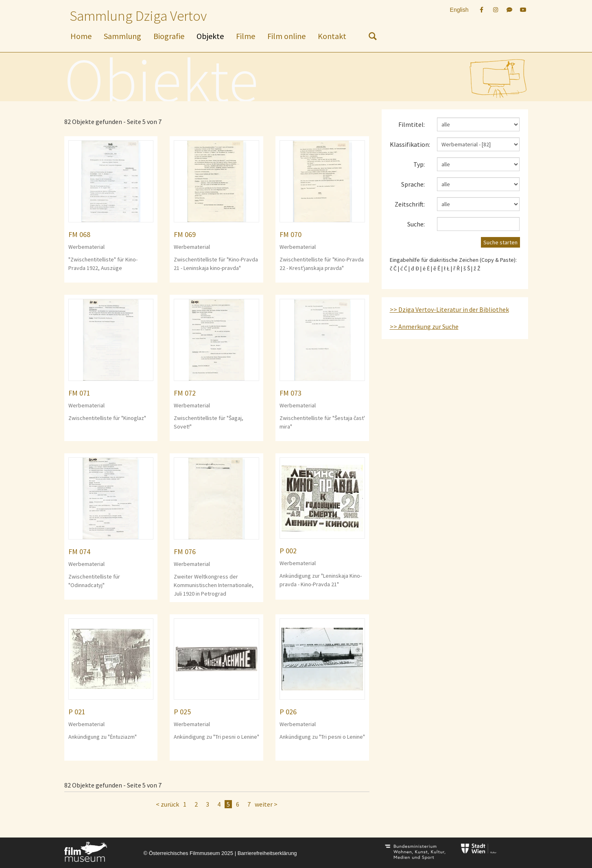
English (459, 10)
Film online (286, 36)
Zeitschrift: (410, 204)
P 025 (182, 712)
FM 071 (79, 393)
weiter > (266, 804)
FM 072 (185, 393)
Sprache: (413, 184)
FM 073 (291, 393)
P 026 (288, 712)
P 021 (77, 712)
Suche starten (500, 242)
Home (81, 36)
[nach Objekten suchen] (373, 38)
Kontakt (332, 36)
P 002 (288, 551)
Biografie (169, 36)
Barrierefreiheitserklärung (267, 853)
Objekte (210, 36)
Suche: (416, 224)
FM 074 (79, 551)
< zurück (167, 804)
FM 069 (185, 234)
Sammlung (122, 36)
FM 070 (291, 234)
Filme (246, 36)
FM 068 (79, 234)
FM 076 (185, 551)
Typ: (419, 164)
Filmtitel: (412, 124)
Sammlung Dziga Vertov (138, 16)
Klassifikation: (410, 144)
